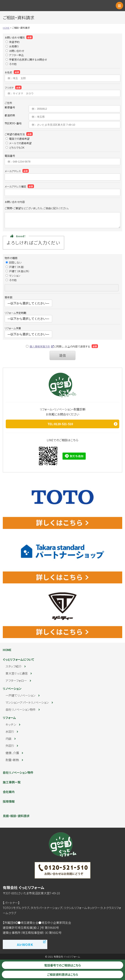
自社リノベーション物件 (21, 709)
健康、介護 (12, 753)
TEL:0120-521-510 (60, 424)
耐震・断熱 (12, 760)
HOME (7, 650)
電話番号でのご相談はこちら (62, 965)
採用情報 (9, 801)
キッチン (11, 724)
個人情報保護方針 (40, 346)
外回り (10, 746)
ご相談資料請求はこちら (63, 974)
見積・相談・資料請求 (16, 816)
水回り (10, 731)
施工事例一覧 (12, 782)
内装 (9, 739)
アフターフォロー (16, 681)
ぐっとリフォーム (19, 6)
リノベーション (12, 688)
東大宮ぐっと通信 (17, 673)
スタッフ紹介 (14, 666)
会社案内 (9, 792)
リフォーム (9, 718)
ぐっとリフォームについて (18, 659)
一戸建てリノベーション (20, 695)
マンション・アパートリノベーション (27, 702)
